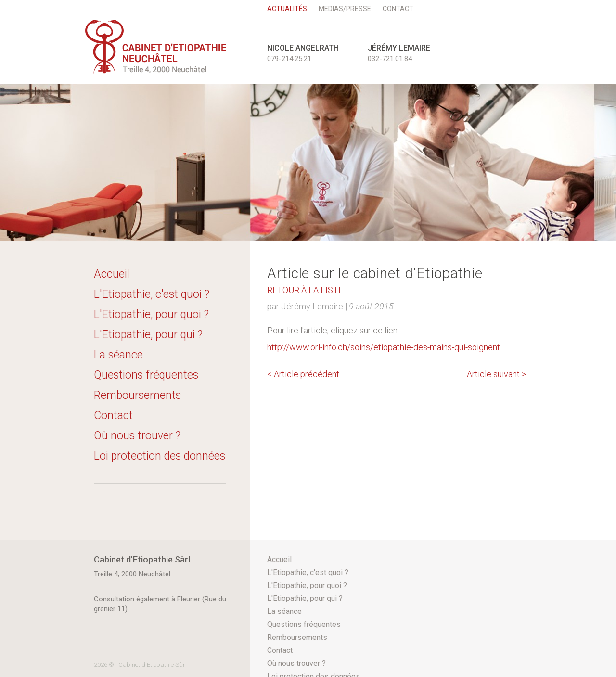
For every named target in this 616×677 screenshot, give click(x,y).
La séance (118, 355)
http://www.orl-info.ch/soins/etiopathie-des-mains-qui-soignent (384, 347)
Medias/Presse (345, 9)
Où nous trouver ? (137, 436)
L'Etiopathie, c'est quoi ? (152, 294)
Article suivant (496, 374)
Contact (398, 9)
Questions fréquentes (146, 375)
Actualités (287, 9)
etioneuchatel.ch (156, 47)
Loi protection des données (160, 456)
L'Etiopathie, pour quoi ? (151, 314)
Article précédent (303, 374)
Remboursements (137, 395)
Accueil (112, 274)
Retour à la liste (305, 290)
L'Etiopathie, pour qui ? (148, 335)
